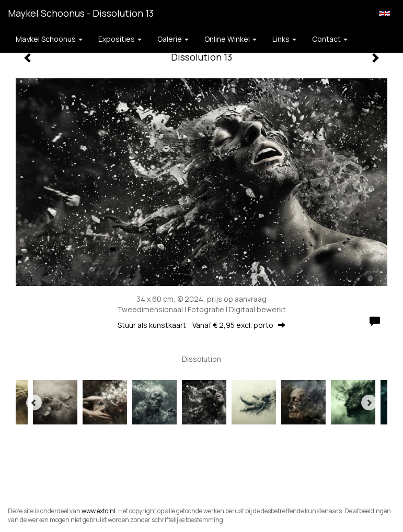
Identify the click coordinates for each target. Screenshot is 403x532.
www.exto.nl (99, 511)
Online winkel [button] (231, 39)
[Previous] (34, 403)
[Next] (369, 403)
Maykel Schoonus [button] (49, 39)
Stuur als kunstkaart (201, 325)
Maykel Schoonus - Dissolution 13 (81, 13)
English (384, 14)
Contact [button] (330, 39)
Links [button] (284, 39)
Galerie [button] (173, 39)
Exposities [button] (120, 39)
